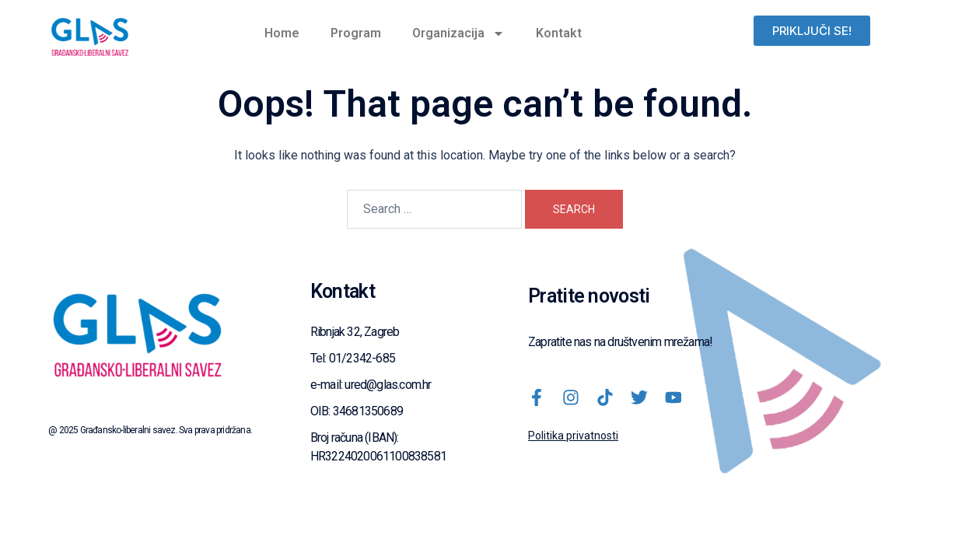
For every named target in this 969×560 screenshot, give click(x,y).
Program (356, 33)
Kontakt (559, 33)
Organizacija (458, 33)
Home (282, 33)
